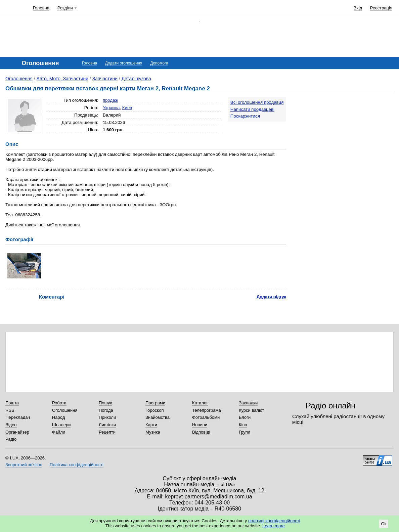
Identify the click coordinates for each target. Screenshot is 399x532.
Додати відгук (271, 297)
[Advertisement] (343, 138)
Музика (153, 432)
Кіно (243, 425)
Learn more (273, 526)
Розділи (65, 8)
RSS (10, 410)
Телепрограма (207, 410)
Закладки (248, 403)
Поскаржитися (245, 116)
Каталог (200, 403)
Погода (106, 410)
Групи (245, 432)
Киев (127, 108)
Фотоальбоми (206, 417)
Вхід (358, 8)
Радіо (11, 439)
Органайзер (17, 432)
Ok (384, 524)
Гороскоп (154, 410)
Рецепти (107, 432)
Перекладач (18, 417)
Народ (58, 417)
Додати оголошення (124, 63)
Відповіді (201, 432)
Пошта (12, 403)
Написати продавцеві (252, 109)
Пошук (105, 403)
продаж (110, 100)
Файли (59, 432)
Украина (111, 108)
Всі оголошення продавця (257, 102)
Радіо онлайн (331, 406)
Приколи (107, 417)
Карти (151, 425)
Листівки (107, 425)
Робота (59, 403)
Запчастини (105, 79)
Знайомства (158, 417)
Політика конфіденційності (77, 465)
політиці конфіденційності (274, 521)
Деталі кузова (136, 79)
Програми (155, 403)
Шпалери (61, 425)
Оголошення (19, 79)
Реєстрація (381, 8)
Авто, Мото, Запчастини (62, 79)
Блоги (245, 417)
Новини (200, 425)
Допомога (159, 63)
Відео (11, 425)
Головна (41, 8)
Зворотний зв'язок (24, 465)
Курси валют (252, 410)
